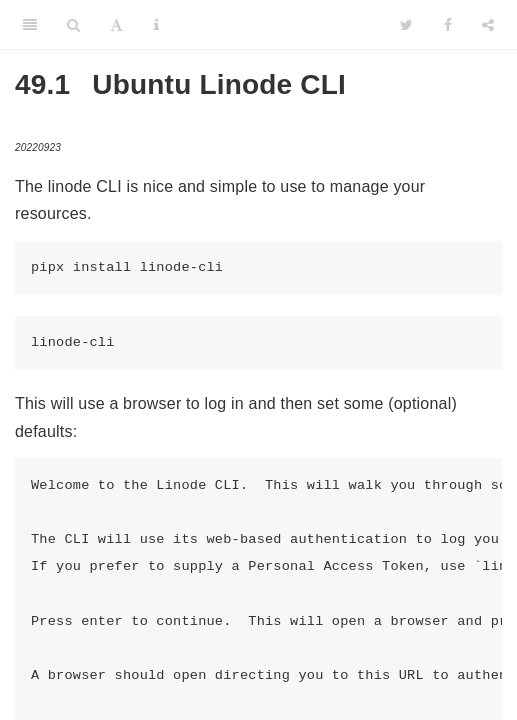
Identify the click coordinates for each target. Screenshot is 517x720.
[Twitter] (406, 25)
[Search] (73, 25)
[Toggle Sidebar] (30, 25)
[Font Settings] (116, 25)
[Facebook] (448, 25)
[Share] (488, 25)
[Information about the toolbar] (156, 25)
